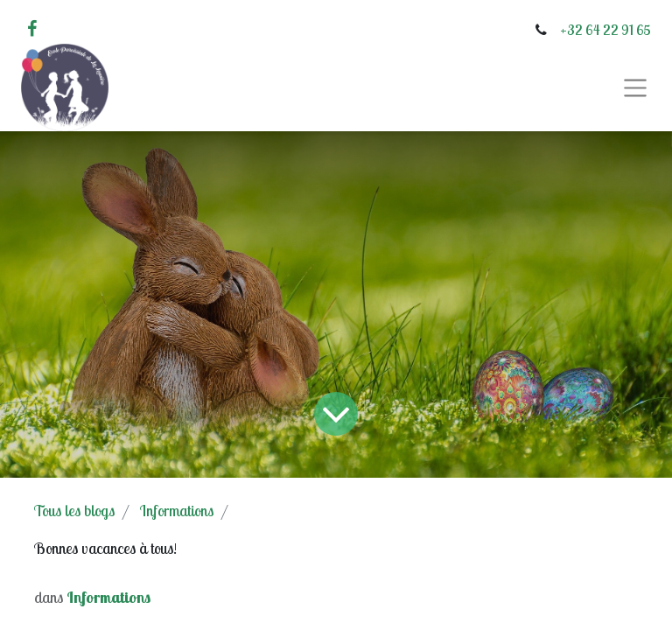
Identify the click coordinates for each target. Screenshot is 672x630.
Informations (177, 511)
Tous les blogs (74, 511)
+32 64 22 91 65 (605, 30)
